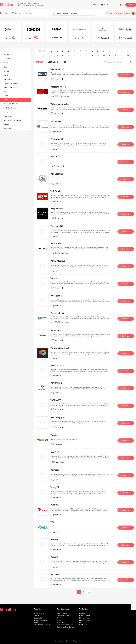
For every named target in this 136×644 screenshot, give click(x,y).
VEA (52, 522)
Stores (16, 13)
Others (6, 100)
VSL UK (54, 156)
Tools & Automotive (11, 108)
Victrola (54, 278)
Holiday (6, 124)
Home (4, 13)
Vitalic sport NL (58, 365)
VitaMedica (56, 331)
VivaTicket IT (56, 296)
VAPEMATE (56, 400)
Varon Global (56, 383)
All (4, 50)
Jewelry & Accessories (65, 625)
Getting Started (85, 616)
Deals (29, 13)
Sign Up (131, 5)
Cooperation (38, 618)
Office (6, 96)
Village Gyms (56, 209)
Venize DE (55, 574)
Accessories (8, 59)
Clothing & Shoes (63, 616)
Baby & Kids (61, 622)
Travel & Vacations (10, 83)
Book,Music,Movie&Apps (13, 120)
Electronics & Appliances (66, 627)
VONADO (55, 505)
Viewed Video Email (60, 348)
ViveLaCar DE (57, 139)
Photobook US (57, 313)
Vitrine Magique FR (59, 261)
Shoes (6, 112)
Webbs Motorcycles (60, 104)
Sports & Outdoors (10, 104)
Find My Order (84, 618)
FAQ (81, 622)
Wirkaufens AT (57, 122)
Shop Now (126, 75)
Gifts (5, 91)
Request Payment (86, 620)
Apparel (6, 71)
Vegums (54, 557)
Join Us (37, 616)
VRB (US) (55, 452)
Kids (5, 67)
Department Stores (10, 87)
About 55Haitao (40, 613)
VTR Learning (57, 174)
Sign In (121, 5)
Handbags (7, 128)
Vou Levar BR (57, 226)
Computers (8, 79)
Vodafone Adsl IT (58, 87)
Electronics (8, 116)
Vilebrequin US (57, 69)
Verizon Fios (56, 244)
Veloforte (55, 470)
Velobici (54, 540)
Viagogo (54, 435)
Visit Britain (56, 191)
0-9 (128, 56)
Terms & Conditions (41, 620)
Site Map (37, 622)
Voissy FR (55, 487)
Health (6, 75)
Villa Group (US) (58, 418)
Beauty (6, 55)
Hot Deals (83, 613)
